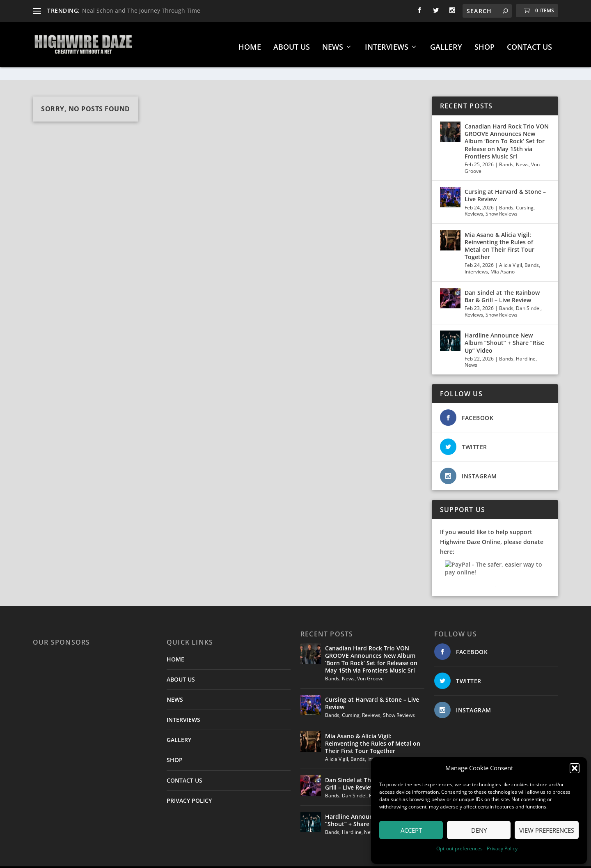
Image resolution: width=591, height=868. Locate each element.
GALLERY (446, 44)
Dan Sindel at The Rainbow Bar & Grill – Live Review (502, 279)
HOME (250, 44)
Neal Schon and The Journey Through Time (141, 10)
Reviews (474, 196)
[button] (575, 768)
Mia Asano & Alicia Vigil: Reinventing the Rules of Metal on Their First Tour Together (499, 229)
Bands (506, 147)
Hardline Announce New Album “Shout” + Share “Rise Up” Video (504, 325)
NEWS (333, 44)
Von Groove (370, 661)
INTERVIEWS (387, 44)
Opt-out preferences (459, 848)
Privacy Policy (502, 848)
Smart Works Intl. (305, 859)
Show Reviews (502, 196)
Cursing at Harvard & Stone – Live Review (505, 178)
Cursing (525, 190)
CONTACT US (529, 44)
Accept (411, 830)
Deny (479, 830)
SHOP (484, 44)
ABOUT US (292, 44)
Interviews (476, 254)
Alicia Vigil (511, 248)
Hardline (526, 341)
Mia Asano (503, 254)
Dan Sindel (528, 291)
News (522, 147)
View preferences (547, 830)
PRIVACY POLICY (189, 783)
